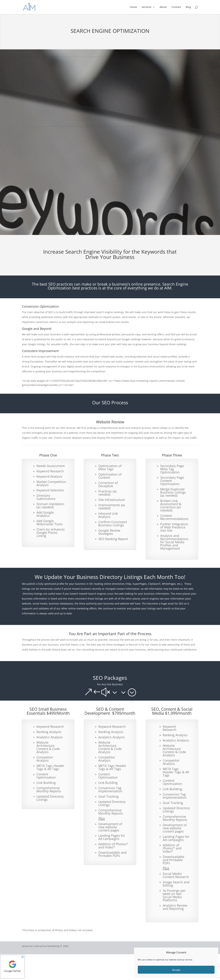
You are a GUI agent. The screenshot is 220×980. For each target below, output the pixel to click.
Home (133, 7)
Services (147, 7)
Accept (176, 970)
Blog (188, 7)
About (163, 7)
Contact (176, 7)
